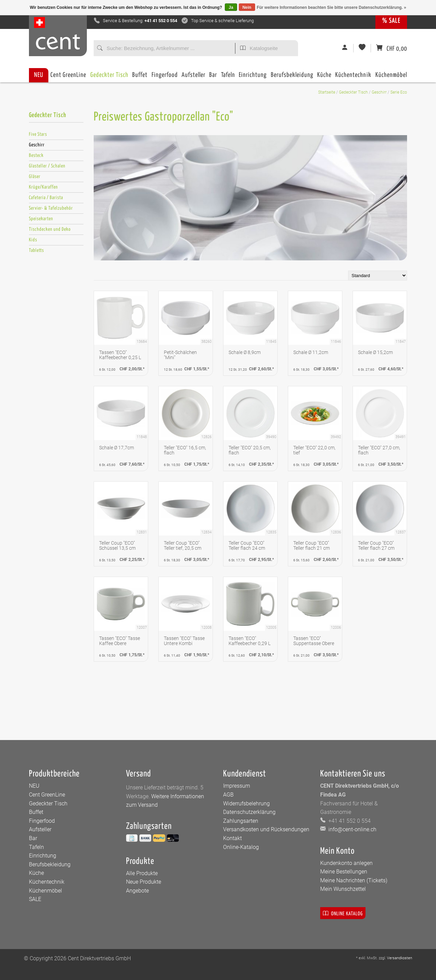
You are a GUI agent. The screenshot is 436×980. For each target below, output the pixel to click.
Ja (231, 7)
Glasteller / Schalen (47, 166)
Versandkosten (400, 958)
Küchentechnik (353, 77)
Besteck (36, 156)
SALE (35, 899)
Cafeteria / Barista (46, 198)
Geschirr (379, 92)
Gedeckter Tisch (109, 77)
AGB (228, 795)
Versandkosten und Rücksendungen (266, 829)
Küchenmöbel (391, 77)
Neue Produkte (144, 882)
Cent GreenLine (68, 75)
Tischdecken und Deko (50, 229)
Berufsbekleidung (292, 77)
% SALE (391, 21)
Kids (33, 240)
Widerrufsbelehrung (246, 804)
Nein (247, 7)
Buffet (140, 77)
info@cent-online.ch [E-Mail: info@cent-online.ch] (352, 829)
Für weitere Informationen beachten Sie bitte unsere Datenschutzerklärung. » (332, 7)
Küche (324, 77)
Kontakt (232, 838)
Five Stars (38, 134)
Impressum (237, 786)
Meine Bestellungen (344, 872)
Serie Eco (399, 92)
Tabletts (36, 251)
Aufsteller (193, 77)
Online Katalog (343, 913)
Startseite (327, 92)
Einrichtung (253, 77)
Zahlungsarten (241, 821)
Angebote (137, 891)
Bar (213, 77)
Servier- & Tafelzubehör (51, 208)
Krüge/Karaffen (43, 187)
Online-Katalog (241, 847)
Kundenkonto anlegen (346, 863)
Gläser (35, 177)
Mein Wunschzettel (343, 889)
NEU (39, 75)
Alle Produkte (142, 873)
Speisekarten (41, 219)
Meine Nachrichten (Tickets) (354, 880)
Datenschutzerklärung (249, 812)
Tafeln (228, 77)
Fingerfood (165, 77)
